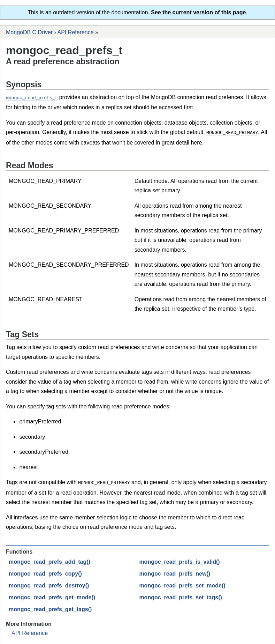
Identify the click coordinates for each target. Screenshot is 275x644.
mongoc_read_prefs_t (32, 97)
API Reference (76, 32)
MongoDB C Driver (29, 32)
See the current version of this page (198, 12)
